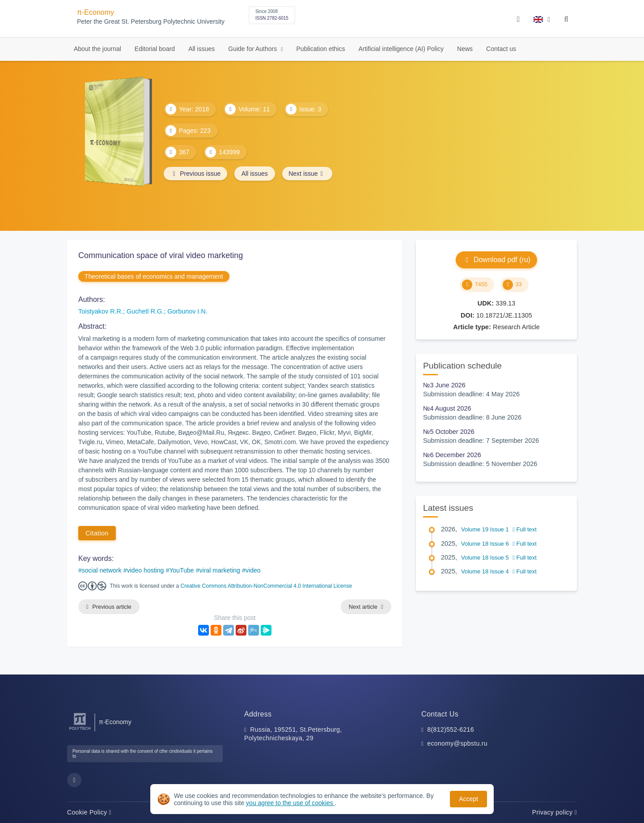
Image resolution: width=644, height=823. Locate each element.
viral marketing (220, 570)
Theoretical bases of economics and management (154, 276)
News (465, 49)
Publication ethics (321, 49)
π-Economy (95, 12)
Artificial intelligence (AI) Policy (401, 49)
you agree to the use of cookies (290, 803)
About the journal (97, 49)
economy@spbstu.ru (457, 744)
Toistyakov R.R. (101, 311)
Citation (97, 533)
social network (102, 570)
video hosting (146, 570)
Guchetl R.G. (145, 311)
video (253, 570)
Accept (468, 799)
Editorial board (155, 49)
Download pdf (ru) (496, 260)
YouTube (182, 570)
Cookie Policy (89, 812)
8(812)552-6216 (451, 730)
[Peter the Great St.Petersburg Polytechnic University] (80, 730)
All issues (201, 49)
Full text (525, 529)
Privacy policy (555, 812)
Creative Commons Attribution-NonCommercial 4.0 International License (267, 586)
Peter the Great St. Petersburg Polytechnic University (151, 22)
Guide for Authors (253, 49)
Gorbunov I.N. (187, 311)
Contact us (501, 49)
